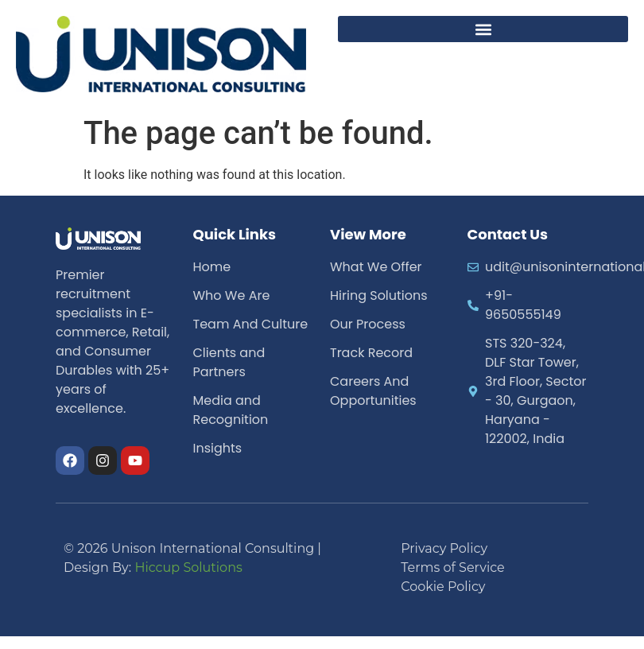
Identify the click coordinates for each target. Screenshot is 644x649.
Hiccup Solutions (188, 567)
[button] (483, 29)
